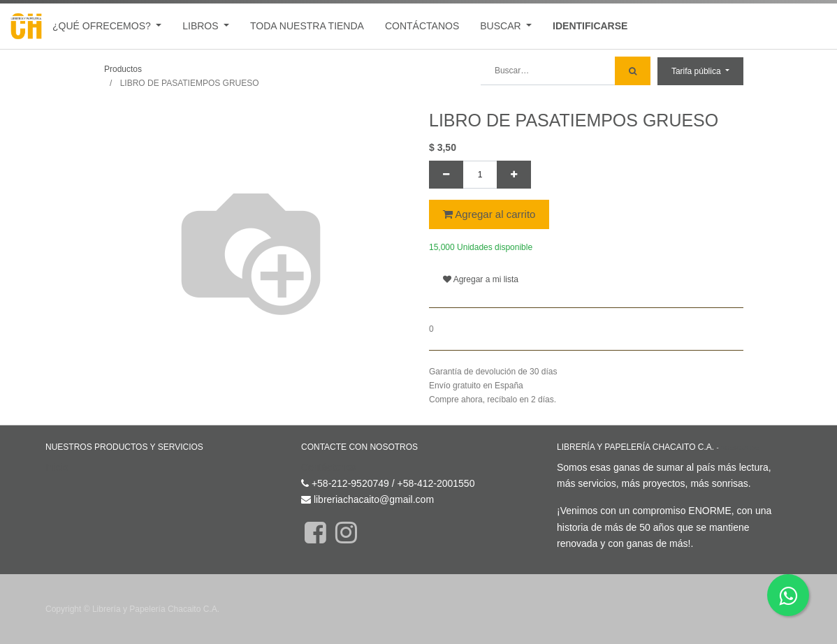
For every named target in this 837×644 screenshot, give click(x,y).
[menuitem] (307, 26)
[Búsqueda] (633, 71)
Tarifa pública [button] (697, 71)
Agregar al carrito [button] (489, 214)
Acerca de (740, 447)
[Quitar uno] (446, 175)
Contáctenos (329, 467)
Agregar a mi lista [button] (481, 279)
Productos (123, 69)
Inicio (57, 467)
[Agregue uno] (514, 175)
